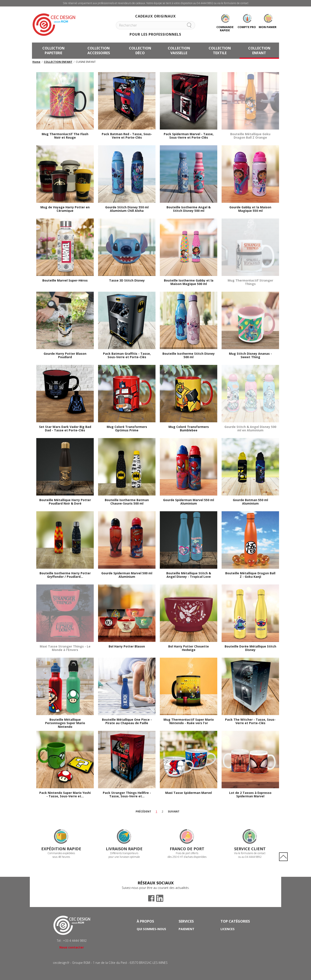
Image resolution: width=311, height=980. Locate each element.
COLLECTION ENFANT (259, 51)
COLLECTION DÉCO (140, 51)
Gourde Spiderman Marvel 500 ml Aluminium (127, 575)
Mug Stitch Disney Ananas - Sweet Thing (250, 356)
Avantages (146, 935)
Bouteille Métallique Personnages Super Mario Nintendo (65, 723)
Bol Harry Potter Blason (127, 647)
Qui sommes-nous (151, 929)
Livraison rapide (124, 849)
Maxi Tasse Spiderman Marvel (189, 793)
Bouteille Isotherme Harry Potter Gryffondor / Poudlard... (65, 575)
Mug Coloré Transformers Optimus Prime (127, 429)
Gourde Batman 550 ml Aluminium (250, 502)
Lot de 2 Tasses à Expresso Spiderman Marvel (250, 795)
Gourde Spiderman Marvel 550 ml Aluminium (189, 502)
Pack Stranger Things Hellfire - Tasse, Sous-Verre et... (127, 795)
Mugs (225, 947)
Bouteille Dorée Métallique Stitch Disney (250, 648)
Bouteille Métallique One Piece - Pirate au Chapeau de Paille (127, 722)
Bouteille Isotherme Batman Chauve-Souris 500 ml (127, 502)
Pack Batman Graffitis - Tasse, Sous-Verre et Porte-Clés (127, 356)
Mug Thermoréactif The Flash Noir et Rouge (65, 136)
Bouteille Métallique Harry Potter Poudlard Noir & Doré (65, 502)
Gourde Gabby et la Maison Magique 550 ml (250, 209)
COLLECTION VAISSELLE (179, 51)
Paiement (186, 929)
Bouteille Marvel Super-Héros (65, 281)
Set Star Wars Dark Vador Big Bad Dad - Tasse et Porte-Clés (65, 429)
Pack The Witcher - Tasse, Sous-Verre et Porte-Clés (250, 722)
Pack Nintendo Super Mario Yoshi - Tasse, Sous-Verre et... (65, 795)
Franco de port (187, 849)
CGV (140, 941)
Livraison (187, 935)
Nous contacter (72, 947)
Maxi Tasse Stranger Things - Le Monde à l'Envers (65, 648)
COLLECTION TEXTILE (220, 51)
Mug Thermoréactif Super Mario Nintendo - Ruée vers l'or (189, 722)
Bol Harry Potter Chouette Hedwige (189, 648)
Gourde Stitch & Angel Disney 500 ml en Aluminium (250, 429)
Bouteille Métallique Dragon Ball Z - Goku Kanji (250, 575)
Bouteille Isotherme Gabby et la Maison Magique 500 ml (189, 282)
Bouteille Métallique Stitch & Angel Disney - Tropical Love (189, 575)
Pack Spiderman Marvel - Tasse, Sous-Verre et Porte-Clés (189, 136)
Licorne (227, 935)
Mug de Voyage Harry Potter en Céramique (65, 209)
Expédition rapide (61, 849)
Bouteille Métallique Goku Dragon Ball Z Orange (250, 136)
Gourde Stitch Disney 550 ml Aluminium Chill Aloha (127, 209)
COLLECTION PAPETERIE (53, 51)
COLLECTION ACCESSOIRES (99, 51)
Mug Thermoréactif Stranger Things (250, 282)
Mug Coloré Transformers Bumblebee (189, 429)
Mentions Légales (152, 947)
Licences (228, 929)
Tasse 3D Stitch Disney (127, 281)
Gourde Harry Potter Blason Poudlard (65, 356)
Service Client (250, 849)
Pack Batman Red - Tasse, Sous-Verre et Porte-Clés (127, 136)
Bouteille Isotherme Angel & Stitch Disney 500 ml (189, 209)
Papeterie (229, 941)
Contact (186, 947)
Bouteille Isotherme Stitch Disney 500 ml (189, 356)
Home (36, 62)
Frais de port (190, 941)
